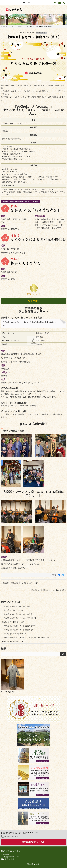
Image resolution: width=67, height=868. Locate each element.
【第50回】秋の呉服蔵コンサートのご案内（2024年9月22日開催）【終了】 (27, 638)
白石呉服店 (5, 26)
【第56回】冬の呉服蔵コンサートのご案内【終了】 (19, 614)
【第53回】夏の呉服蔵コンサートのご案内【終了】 (19, 626)
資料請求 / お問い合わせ (34, 842)
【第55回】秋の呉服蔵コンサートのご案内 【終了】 (19, 618)
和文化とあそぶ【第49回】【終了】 (14, 642)
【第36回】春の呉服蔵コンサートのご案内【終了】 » (48, 590)
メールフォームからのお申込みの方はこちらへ (20, 201)
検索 (4, 649)
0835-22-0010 (11, 836)
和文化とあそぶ (17, 26)
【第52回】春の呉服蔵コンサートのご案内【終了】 (19, 630)
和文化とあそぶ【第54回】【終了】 (14, 622)
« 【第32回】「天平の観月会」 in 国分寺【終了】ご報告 (20, 583)
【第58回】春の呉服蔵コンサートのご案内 (16, 606)
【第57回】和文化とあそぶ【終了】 (14, 610)
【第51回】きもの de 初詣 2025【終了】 (16, 634)
